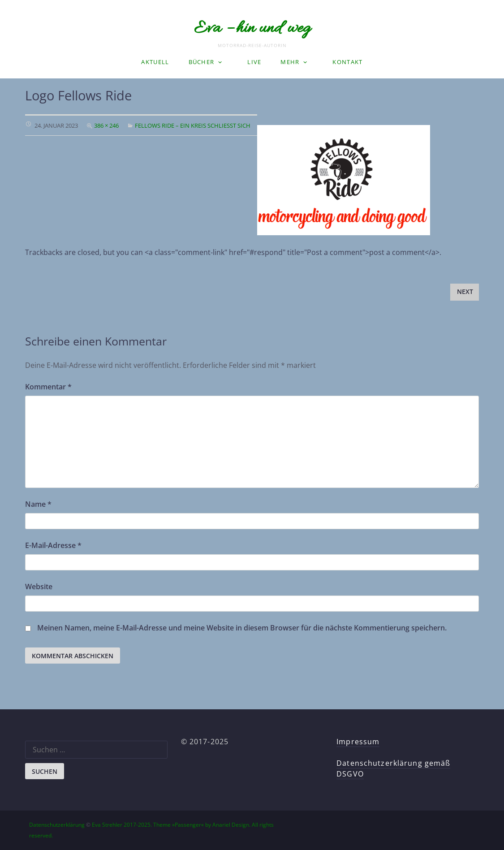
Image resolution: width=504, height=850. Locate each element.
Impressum (358, 742)
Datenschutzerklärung (57, 825)
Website (39, 587)
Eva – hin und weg (252, 29)
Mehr (290, 62)
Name (38, 504)
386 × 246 (106, 125)
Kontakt (347, 62)
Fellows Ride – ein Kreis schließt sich (193, 125)
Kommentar (48, 387)
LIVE (254, 62)
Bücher (202, 62)
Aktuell (155, 62)
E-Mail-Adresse (53, 545)
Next (465, 291)
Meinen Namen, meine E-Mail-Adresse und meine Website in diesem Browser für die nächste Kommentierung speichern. (242, 628)
